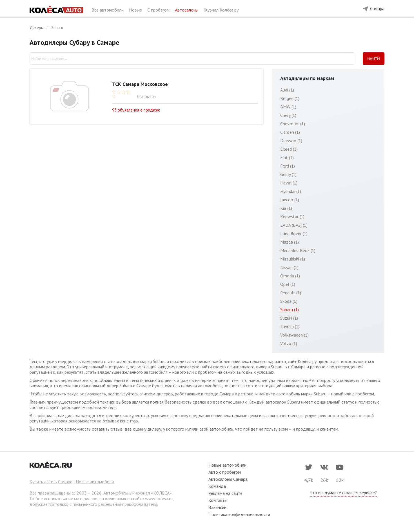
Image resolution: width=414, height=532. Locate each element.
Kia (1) (286, 208)
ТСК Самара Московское (140, 84)
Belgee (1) (290, 98)
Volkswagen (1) (294, 335)
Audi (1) (287, 90)
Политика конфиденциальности (239, 514)
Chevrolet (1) (293, 124)
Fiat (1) (287, 157)
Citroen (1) (290, 132)
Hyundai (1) (291, 191)
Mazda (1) (290, 242)
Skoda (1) (289, 301)
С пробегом (159, 10)
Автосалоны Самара (228, 479)
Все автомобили (108, 10)
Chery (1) (288, 115)
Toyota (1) (290, 326)
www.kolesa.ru (159, 498)
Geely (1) (288, 174)
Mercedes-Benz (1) (298, 250)
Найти (374, 59)
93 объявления (136, 110)
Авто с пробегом (225, 472)
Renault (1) (291, 293)
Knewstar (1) (292, 217)
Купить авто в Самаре (51, 482)
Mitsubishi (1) (293, 259)
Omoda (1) (290, 276)
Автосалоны (187, 10)
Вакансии (217, 507)
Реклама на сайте (225, 493)
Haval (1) (289, 183)
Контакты (218, 500)
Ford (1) (288, 166)
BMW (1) (288, 107)
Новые (136, 10)
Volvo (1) (289, 343)
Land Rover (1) (294, 233)
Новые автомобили (95, 482)
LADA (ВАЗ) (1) (294, 225)
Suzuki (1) (289, 318)
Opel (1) (288, 284)
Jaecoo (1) (290, 200)
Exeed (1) (289, 149)
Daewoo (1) (291, 141)
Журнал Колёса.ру (221, 10)
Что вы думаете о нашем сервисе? (343, 493)
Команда (217, 486)
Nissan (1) (289, 267)
